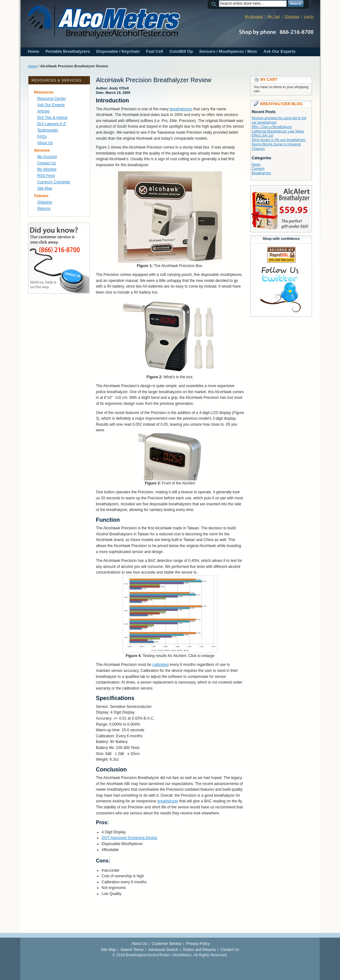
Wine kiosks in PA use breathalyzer (279, 140)
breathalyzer (168, 801)
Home (33, 51)
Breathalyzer (261, 173)
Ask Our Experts (279, 51)
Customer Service (167, 944)
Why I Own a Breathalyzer (272, 127)
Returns (44, 209)
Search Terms (132, 950)
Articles (43, 111)
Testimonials (48, 130)
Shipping (45, 202)
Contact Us (47, 163)
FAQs (42, 137)
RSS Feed (46, 176)
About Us (45, 143)
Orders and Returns (199, 950)
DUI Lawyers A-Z (52, 124)
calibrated (161, 665)
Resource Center (52, 99)
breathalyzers (181, 109)
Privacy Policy (198, 944)
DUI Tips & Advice (52, 118)
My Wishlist (47, 169)
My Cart (274, 16)
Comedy (258, 168)
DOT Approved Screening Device (129, 838)
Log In (309, 16)
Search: (215, 4)
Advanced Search (163, 950)
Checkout (292, 16)
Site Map (45, 188)
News (256, 164)
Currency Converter (54, 182)
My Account (254, 16)
